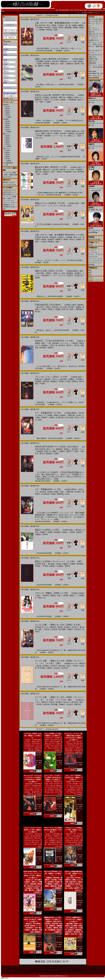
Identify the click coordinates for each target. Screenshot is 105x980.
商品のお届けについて (10, 194)
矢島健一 (81, 61)
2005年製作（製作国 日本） (39, 945)
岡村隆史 (51, 242)
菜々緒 (68, 25)
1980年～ (8, 113)
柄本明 (45, 534)
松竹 (90, 272)
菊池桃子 (54, 381)
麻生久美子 (41, 307)
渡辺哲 (55, 28)
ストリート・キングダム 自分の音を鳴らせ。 (96, 67)
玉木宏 (69, 206)
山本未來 (54, 629)
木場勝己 (79, 170)
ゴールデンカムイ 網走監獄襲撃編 (96, 229)
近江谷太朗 (69, 417)
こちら (62, 973)
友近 (63, 273)
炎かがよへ (93, 61)
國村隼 (41, 66)
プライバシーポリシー (10, 203)
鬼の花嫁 (92, 71)
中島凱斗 (51, 309)
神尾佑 (56, 415)
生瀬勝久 (38, 534)
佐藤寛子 (59, 239)
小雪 (49, 343)
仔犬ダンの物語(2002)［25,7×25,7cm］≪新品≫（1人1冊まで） (73, 920)
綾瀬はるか (55, 64)
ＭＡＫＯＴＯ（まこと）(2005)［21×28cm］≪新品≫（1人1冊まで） (33, 920)
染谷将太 (48, 61)
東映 (90, 270)
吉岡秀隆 (40, 61)
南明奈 (66, 239)
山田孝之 (61, 237)
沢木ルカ (56, 379)
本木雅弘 (46, 97)
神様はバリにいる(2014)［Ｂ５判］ (50, 203)
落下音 (91, 32)
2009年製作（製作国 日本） (39, 905)
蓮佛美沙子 (39, 100)
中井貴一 (43, 384)
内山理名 (56, 170)
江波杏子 (70, 275)
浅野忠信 (53, 627)
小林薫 (47, 66)
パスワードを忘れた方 (10, 33)
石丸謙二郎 (79, 275)
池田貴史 (71, 133)
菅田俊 (75, 28)
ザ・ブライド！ (94, 30)
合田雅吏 (38, 381)
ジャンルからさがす (9, 185)
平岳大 (77, 417)
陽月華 (63, 170)
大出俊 (79, 415)
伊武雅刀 (67, 627)
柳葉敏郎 (59, 449)
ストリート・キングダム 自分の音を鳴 (96, 188)
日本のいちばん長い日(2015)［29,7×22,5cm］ (55, 95)
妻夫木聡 (62, 666)
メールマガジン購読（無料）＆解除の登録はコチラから (10, 175)
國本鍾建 (68, 28)
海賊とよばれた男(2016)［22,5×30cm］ (52, 59)
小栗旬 (74, 305)
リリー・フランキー (60, 136)
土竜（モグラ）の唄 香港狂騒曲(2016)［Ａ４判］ (57, 23)
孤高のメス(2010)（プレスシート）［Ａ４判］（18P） (59, 561)
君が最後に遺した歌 (96, 73)
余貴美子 (79, 532)
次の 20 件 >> (64, 15)
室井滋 (60, 627)
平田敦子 (44, 417)
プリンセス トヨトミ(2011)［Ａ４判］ (52, 377)
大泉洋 (79, 167)
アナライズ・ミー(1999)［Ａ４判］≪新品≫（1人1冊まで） (73, 830)
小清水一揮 (53, 345)
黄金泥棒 (92, 63)
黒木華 (77, 64)
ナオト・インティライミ (50, 206)
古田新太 (61, 25)
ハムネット (93, 28)
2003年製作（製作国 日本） (59, 945)
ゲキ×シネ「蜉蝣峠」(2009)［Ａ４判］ (52, 593)
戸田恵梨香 (72, 100)
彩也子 (72, 239)
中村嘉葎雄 (67, 172)
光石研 (47, 629)
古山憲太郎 (60, 417)
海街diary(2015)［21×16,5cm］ (49, 131)
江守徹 (67, 381)
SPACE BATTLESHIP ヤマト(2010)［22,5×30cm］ (57, 447)
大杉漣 (44, 242)
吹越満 (74, 25)
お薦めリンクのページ (96, 280)
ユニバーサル (93, 252)
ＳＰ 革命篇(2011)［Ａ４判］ (48, 413)
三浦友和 (75, 343)
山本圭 (67, 494)
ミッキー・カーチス (58, 275)
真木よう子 (42, 415)
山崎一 (53, 172)
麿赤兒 (60, 172)
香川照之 (43, 492)
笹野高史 (75, 381)
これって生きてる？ (96, 22)
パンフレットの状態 (9, 196)
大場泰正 (70, 97)
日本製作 (6, 119)
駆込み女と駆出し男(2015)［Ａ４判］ (51, 167)
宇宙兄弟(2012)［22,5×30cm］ (48, 305)
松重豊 (50, 532)
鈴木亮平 (56, 61)
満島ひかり (47, 170)
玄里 (75, 172)
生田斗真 (42, 25)
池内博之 (75, 449)
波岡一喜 (48, 451)
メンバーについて (9, 201)
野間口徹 (63, 61)
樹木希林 (48, 136)
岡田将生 (81, 305)
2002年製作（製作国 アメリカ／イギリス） (57, 809)
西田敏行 (49, 454)
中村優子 (40, 136)
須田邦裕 (46, 64)
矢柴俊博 (40, 451)
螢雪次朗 (60, 494)
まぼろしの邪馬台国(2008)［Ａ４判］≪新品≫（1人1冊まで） (73, 874)
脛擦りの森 (93, 59)
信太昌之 (78, 629)
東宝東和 (91, 265)
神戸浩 (77, 345)
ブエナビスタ (93, 256)
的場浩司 (51, 239)
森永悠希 (63, 379)
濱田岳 (48, 307)
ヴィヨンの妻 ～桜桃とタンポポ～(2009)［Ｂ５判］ (58, 625)
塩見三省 (65, 309)
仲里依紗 (49, 30)
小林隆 (39, 64)
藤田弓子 (70, 451)
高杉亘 (61, 28)
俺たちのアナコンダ (96, 34)
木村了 (60, 596)
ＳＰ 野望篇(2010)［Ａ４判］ (48, 489)
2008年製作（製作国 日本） (79, 903)
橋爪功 (42, 454)
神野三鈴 (62, 97)
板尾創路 (70, 273)
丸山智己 (78, 492)
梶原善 (66, 596)
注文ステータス (100, 13)
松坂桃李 (54, 97)
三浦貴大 (62, 451)
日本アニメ (6, 148)
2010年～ (8, 107)
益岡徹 (79, 307)
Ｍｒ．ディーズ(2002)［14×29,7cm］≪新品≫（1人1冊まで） (73, 778)
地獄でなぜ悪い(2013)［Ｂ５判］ (49, 271)
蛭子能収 (43, 348)
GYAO (91, 245)
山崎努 (48, 102)
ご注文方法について (9, 190)
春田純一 (63, 415)
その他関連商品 (8, 163)
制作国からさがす (9, 182)
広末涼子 (75, 627)
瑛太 (48, 25)
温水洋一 (70, 345)
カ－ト (80, 13)
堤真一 (56, 30)
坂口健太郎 (80, 133)
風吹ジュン (72, 136)
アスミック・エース (95, 259)
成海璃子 (78, 273)
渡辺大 (47, 100)
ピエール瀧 (72, 61)
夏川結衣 (79, 530)
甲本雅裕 (79, 379)
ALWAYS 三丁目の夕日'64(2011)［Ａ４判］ (55, 341)
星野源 (48, 273)
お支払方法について (9, 192)
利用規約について (9, 205)
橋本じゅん (42, 598)
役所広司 (38, 97)
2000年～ (8, 109)
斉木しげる (77, 237)
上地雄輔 (41, 30)
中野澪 (44, 309)
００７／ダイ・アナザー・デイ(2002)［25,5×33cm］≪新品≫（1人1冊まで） (53, 778)
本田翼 (54, 25)
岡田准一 (82, 59)
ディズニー (92, 250)
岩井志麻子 (45, 275)
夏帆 (43, 133)
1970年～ (8, 115)
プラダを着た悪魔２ (96, 19)
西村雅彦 (79, 309)
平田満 (61, 381)
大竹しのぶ (39, 138)
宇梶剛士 (71, 379)
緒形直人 (67, 449)
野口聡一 (38, 312)
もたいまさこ (65, 343)
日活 (90, 275)
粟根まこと (74, 596)
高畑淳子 (51, 348)
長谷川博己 (41, 273)
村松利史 (46, 381)
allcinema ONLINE (95, 240)
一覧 (6, 165)
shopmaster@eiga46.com (97, 10)
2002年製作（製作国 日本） (79, 949)
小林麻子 (70, 629)
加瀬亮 (56, 133)
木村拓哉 (42, 449)
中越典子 (43, 532)
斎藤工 (55, 451)
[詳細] (56, 479)
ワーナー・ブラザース (96, 254)
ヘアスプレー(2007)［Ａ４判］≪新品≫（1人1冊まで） (33, 736)
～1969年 (8, 117)
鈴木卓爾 (62, 629)
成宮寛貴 (57, 532)
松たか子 (45, 627)
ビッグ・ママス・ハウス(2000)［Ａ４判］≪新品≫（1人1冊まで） (33, 830)
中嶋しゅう (79, 97)
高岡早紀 (46, 596)
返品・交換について (9, 198)
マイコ (82, 449)
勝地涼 (53, 596)
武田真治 (46, 172)
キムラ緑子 (55, 100)
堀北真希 (56, 343)
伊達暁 (52, 417)
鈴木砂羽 (48, 28)
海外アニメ (6, 134)
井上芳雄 (63, 307)
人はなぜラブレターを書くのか (96, 99)
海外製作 (6, 105)
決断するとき (94, 40)
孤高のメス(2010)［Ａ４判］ (48, 530)
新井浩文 (56, 307)
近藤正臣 (70, 64)
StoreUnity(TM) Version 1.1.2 (58, 976)
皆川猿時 (40, 28)
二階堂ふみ (56, 273)
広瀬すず (49, 133)
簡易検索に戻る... (9, 99)
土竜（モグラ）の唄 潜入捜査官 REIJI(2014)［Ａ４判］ (60, 235)
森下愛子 (71, 307)
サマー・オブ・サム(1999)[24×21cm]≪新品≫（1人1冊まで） (53, 830)
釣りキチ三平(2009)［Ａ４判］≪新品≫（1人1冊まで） (53, 874)
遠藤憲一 (81, 25)
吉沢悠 (58, 564)
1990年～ (8, 111)
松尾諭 (50, 415)
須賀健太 (44, 345)
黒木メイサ (50, 449)
